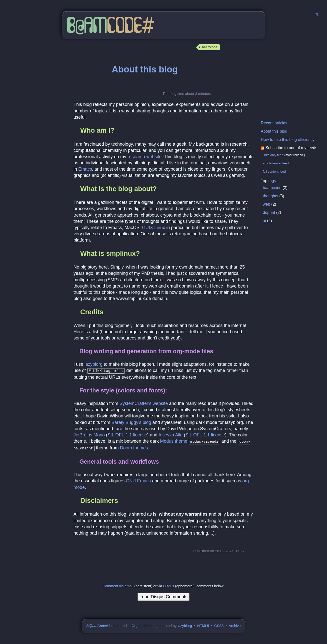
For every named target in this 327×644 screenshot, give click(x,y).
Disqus (168, 585)
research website (144, 157)
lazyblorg (93, 364)
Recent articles (274, 123)
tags (272, 181)
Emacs (85, 169)
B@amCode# (97, 624)
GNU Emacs (138, 479)
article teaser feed (276, 163)
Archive (235, 624)
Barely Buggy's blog (131, 422)
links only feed (273, 155)
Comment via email (118, 585)
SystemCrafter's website (144, 403)
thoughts (270, 196)
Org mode (139, 624)
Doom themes (134, 447)
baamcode (210, 47)
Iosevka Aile (171, 434)
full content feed (274, 171)
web (266, 204)
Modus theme (174, 441)
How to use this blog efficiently (288, 140)
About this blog (274, 131)
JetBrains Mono (89, 434)
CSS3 (219, 624)
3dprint (269, 212)
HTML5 (203, 624)
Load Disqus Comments (163, 595)
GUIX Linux (153, 228)
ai (264, 221)
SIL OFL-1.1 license (127, 434)
